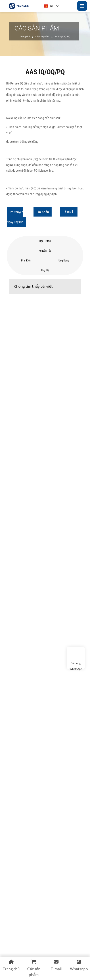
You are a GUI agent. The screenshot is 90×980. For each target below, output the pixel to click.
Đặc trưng (45, 241)
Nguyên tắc (45, 251)
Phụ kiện (26, 261)
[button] (16, 217)
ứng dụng (64, 261)
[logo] (19, 6)
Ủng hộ (45, 270)
